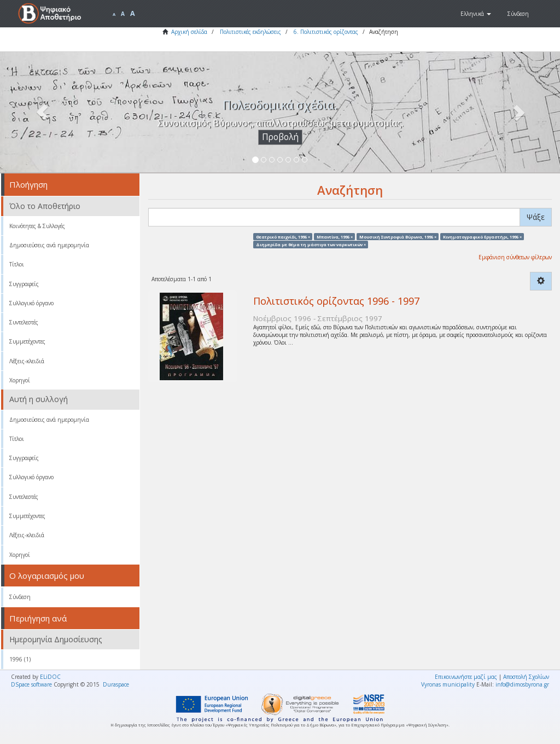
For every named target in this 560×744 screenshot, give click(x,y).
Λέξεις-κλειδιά (27, 361)
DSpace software (31, 684)
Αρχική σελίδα (189, 32)
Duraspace (116, 684)
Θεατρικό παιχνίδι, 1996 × (283, 236)
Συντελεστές (24, 322)
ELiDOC (50, 677)
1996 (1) (20, 659)
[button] (476, 14)
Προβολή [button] (280, 137)
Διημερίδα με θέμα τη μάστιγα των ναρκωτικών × (311, 244)
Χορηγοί (20, 380)
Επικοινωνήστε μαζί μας (466, 677)
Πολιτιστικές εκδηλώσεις (250, 32)
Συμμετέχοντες (27, 341)
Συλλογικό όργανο (31, 303)
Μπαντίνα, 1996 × (335, 236)
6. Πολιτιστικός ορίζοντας (326, 32)
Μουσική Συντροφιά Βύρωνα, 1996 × (398, 236)
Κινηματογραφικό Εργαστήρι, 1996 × (482, 236)
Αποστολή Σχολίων (526, 677)
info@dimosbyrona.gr (522, 684)
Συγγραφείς (24, 284)
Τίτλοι (17, 264)
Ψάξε (536, 217)
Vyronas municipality (448, 684)
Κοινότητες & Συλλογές (37, 226)
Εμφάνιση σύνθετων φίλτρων (515, 257)
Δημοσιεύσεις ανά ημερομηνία (49, 245)
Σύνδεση (20, 597)
